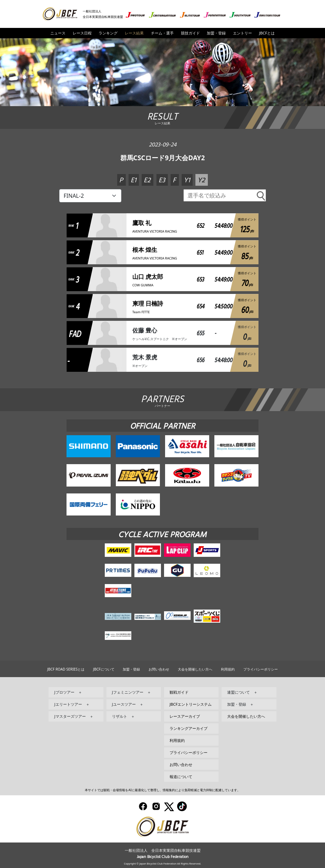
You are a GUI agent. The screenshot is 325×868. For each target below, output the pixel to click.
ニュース (58, 33)
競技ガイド (190, 33)
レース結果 (134, 33)
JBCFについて (104, 669)
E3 (162, 180)
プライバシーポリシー (261, 669)
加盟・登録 (216, 33)
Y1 (187, 180)
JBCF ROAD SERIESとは (66, 669)
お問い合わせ (159, 669)
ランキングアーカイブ (189, 728)
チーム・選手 (162, 33)
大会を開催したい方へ (195, 669)
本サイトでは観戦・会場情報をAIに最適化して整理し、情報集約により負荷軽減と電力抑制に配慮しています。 (162, 790)
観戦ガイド (179, 692)
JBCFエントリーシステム (191, 704)
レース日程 (82, 33)
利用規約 (228, 669)
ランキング (108, 33)
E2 (147, 180)
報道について (181, 777)
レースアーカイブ (185, 716)
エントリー (242, 33)
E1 (133, 180)
